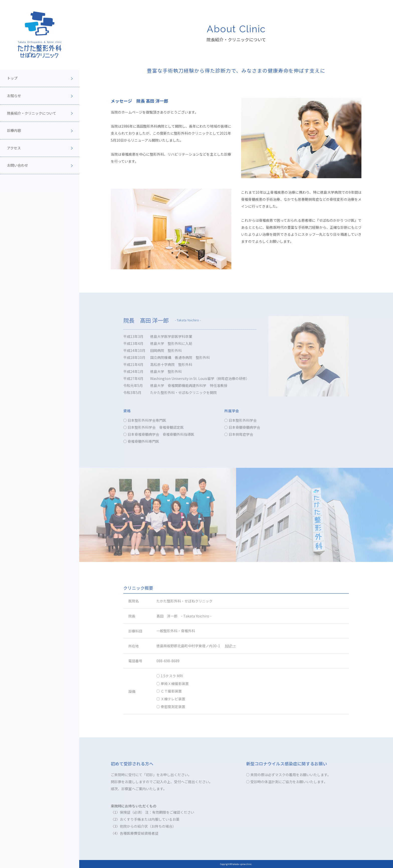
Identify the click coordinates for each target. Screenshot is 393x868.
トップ (12, 78)
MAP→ (230, 646)
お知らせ (14, 96)
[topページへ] (40, 35)
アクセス (14, 148)
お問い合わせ (18, 165)
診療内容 (14, 130)
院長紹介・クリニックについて (32, 113)
